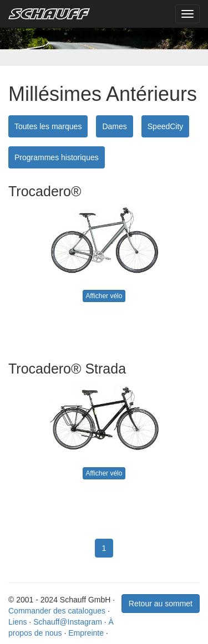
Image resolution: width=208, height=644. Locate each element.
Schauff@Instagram (68, 622)
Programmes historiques (57, 157)
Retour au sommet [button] (161, 604)
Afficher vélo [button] (104, 296)
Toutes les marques (48, 126)
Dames (114, 126)
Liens (17, 622)
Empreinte (86, 633)
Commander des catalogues (57, 611)
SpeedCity (166, 126)
